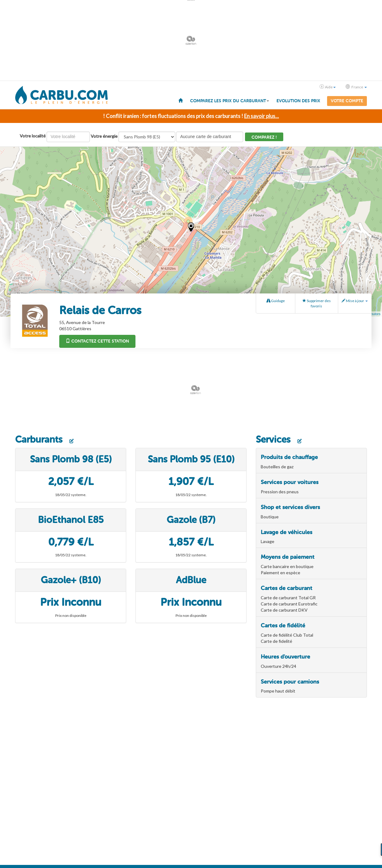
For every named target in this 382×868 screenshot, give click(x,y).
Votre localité (33, 136)
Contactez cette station (97, 341)
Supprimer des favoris (317, 303)
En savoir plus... (262, 116)
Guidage (276, 301)
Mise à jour (355, 301)
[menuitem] (181, 100)
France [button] (356, 87)
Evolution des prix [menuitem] (298, 101)
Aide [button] (328, 87)
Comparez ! (264, 137)
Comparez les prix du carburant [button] (230, 101)
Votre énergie (104, 136)
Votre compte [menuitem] (347, 101)
